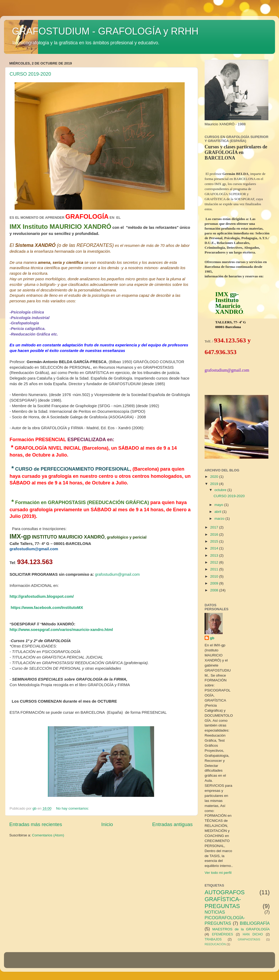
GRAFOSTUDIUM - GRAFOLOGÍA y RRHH (105, 31)
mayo (219, 505)
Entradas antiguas (172, 824)
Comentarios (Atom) (48, 835)
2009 (215, 583)
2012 (215, 562)
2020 (215, 477)
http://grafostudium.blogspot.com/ (42, 596)
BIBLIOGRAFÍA (255, 923)
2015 (215, 541)
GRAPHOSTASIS (249, 939)
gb (212, 638)
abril (218, 512)
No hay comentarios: (73, 808)
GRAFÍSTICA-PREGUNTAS (223, 903)
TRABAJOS (213, 939)
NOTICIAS (215, 912)
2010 (215, 576)
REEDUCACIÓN (215, 944)
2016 (215, 534)
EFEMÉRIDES (223, 934)
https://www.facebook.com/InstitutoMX (47, 608)
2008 (215, 590)
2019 (215, 484)
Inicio (107, 824)
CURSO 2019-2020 (30, 74)
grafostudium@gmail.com (117, 574)
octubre (221, 490)
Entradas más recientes (36, 824)
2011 (215, 569)
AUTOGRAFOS (225, 892)
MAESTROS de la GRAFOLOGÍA (241, 929)
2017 (215, 527)
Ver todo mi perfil (218, 873)
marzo (220, 519)
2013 (215, 555)
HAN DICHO (253, 934)
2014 (215, 548)
